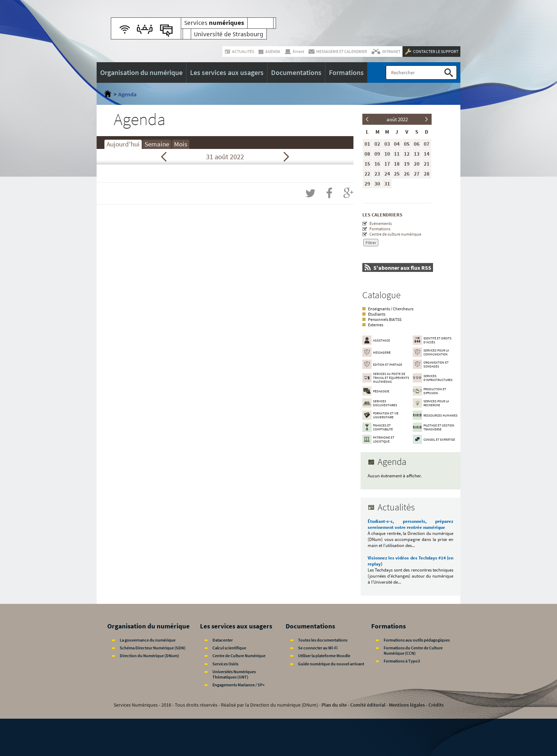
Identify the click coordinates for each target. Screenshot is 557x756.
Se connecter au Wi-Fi (318, 648)
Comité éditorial (368, 705)
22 (367, 174)
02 (377, 144)
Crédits (436, 705)
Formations (380, 229)
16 (377, 164)
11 (397, 154)
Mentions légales (407, 705)
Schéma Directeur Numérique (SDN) (153, 648)
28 (427, 174)
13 (417, 154)
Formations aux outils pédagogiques (417, 640)
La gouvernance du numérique (148, 640)
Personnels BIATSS (385, 319)
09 (377, 154)
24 (387, 174)
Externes (376, 325)
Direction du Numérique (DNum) (149, 656)
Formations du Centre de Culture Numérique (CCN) (413, 650)
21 (427, 164)
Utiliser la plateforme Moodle (324, 656)
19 (407, 164)
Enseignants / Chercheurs (391, 309)
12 (407, 154)
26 (407, 174)
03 (387, 144)
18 (397, 164)
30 (377, 184)
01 (367, 144)
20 (417, 164)
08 (367, 154)
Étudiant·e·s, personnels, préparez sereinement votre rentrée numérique (410, 524)
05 (407, 144)
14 (427, 154)
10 (387, 154)
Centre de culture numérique (395, 234)
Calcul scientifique (229, 648)
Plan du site (334, 705)
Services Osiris (225, 664)
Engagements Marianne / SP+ (239, 685)
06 (417, 144)
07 (427, 144)
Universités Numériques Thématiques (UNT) (234, 674)
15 (367, 164)
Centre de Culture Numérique (239, 656)
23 (377, 174)
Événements (381, 223)
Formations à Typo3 (402, 661)
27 (417, 174)
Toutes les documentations (323, 640)
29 (367, 184)
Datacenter (223, 640)
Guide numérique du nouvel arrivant (331, 664)
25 (397, 174)
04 (397, 144)
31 (387, 184)
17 (387, 164)
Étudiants (377, 314)
